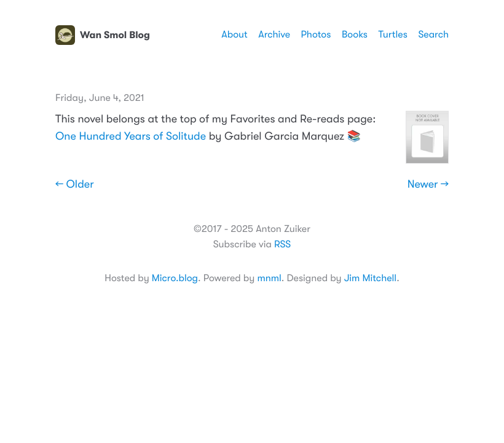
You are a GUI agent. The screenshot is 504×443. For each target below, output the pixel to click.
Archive (274, 34)
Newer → (428, 185)
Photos (316, 34)
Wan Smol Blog (103, 35)
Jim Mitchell (370, 278)
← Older (75, 185)
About (234, 34)
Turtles (392, 34)
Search (433, 34)
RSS (282, 244)
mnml (269, 278)
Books (355, 34)
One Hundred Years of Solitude (131, 137)
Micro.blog (175, 278)
